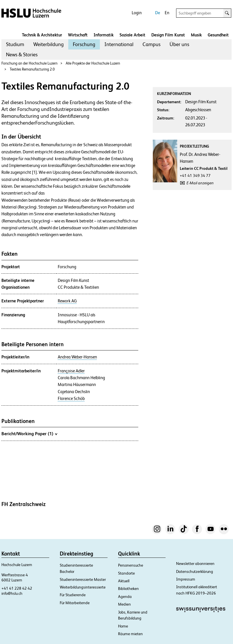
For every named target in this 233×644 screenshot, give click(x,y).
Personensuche (131, 565)
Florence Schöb (71, 399)
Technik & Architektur (42, 35)
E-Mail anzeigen (200, 183)
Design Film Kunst (168, 35)
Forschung (84, 44)
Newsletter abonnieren (195, 563)
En (167, 13)
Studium (15, 44)
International (119, 44)
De (158, 13)
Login (137, 13)
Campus (151, 44)
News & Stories (22, 54)
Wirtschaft (78, 35)
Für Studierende (73, 595)
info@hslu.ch (12, 593)
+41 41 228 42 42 (17, 588)
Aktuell (124, 581)
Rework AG (67, 301)
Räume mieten (130, 634)
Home (123, 626)
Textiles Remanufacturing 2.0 (32, 69)
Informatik (104, 35)
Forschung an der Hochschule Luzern (29, 63)
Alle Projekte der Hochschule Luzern (93, 63)
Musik (196, 35)
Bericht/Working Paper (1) (29, 434)
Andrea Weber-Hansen (77, 357)
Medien (124, 604)
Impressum (186, 579)
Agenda (125, 596)
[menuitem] (15, 44)
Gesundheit (218, 35)
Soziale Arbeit (132, 35)
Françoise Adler (71, 371)
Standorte (126, 573)
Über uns (179, 44)
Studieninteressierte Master (83, 579)
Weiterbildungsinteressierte (83, 587)
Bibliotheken (128, 589)
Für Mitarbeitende (75, 603)
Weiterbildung (49, 44)
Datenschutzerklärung (195, 571)
